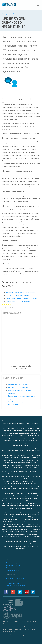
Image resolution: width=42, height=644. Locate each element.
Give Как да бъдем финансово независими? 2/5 (5, 305)
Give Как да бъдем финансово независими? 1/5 (3, 305)
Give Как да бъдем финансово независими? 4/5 (8, 305)
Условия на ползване (13, 583)
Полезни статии (12, 568)
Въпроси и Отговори (13, 565)
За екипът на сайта (13, 570)
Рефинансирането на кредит (19, 385)
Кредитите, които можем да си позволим (22, 293)
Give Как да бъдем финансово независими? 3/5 (6, 305)
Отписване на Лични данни (15, 578)
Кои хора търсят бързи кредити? (18, 301)
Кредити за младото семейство (18, 290)
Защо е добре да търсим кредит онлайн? (22, 298)
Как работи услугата (13, 563)
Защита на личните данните (16, 586)
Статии (15, 14)
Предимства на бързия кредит (18, 295)
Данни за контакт (12, 581)
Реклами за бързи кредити (18, 387)
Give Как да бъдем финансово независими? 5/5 (10, 305)
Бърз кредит (6, 14)
